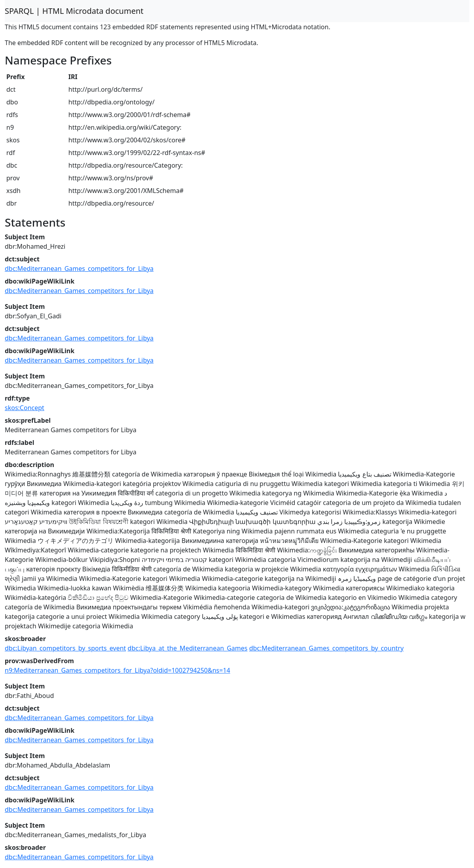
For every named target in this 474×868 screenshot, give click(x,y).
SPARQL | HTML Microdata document (74, 11)
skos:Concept (25, 408)
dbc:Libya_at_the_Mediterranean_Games (188, 648)
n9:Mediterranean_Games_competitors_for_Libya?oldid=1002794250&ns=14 (118, 670)
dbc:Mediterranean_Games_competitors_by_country (326, 648)
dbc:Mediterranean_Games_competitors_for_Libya (79, 269)
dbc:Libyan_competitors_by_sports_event (65, 648)
